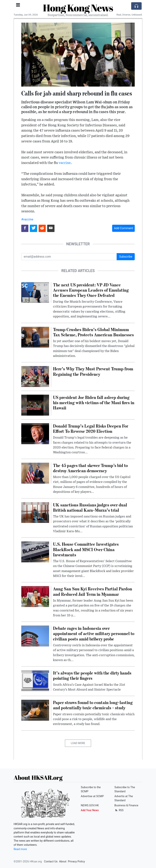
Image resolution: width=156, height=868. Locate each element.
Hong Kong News (78, 8)
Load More (78, 743)
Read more (20, 849)
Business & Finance (126, 805)
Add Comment (123, 228)
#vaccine (27, 219)
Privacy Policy (76, 861)
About (63, 861)
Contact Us (51, 861)
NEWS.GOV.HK (90, 805)
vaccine (65, 163)
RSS (119, 810)
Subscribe (126, 257)
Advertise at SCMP (92, 796)
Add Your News (90, 810)
